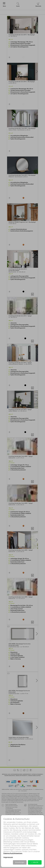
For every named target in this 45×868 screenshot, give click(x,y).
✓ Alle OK (35, 862)
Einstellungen (20, 862)
